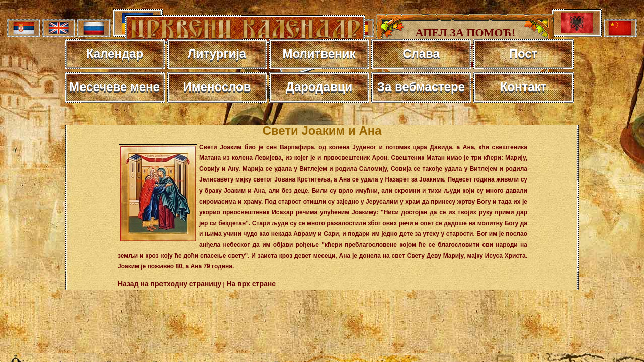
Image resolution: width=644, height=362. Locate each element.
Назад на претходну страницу (170, 284)
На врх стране (251, 284)
